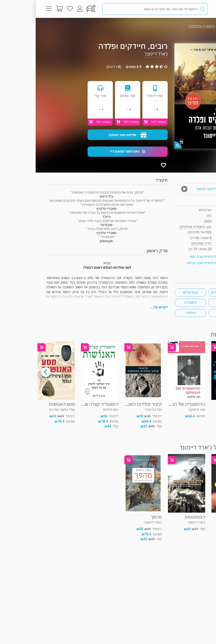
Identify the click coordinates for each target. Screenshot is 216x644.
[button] (92, 152)
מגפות (189, 303)
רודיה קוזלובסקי (165, 243)
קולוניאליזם (155, 292)
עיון (197, 26)
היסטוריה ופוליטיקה (166, 26)
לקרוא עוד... (123, 307)
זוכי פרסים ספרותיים (189, 292)
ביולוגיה (155, 313)
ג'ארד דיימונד (120, 54)
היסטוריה (155, 303)
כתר (173, 216)
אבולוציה (189, 313)
